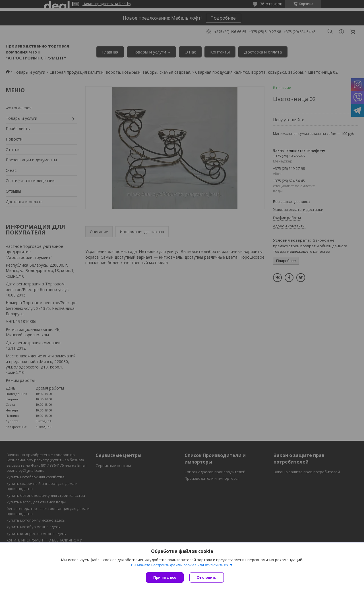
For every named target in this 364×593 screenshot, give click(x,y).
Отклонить (207, 577)
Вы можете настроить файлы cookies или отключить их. (180, 565)
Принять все (165, 577)
